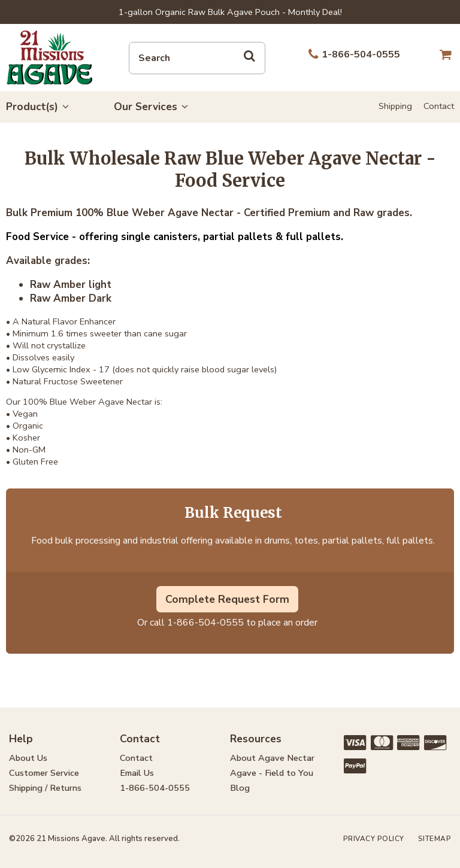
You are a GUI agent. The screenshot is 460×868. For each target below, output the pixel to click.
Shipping (395, 106)
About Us (28, 758)
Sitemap (435, 839)
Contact (439, 106)
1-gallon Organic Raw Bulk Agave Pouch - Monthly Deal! (230, 12)
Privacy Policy (374, 839)
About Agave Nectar (272, 758)
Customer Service (44, 773)
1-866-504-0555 (205, 623)
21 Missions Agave (49, 57)
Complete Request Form (227, 599)
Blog (240, 788)
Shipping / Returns (45, 788)
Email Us (137, 773)
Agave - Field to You (272, 773)
